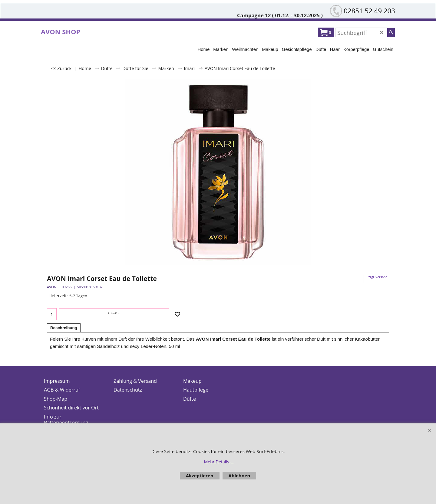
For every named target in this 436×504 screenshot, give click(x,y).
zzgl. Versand (378, 277)
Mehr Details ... (219, 462)
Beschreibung (64, 328)
